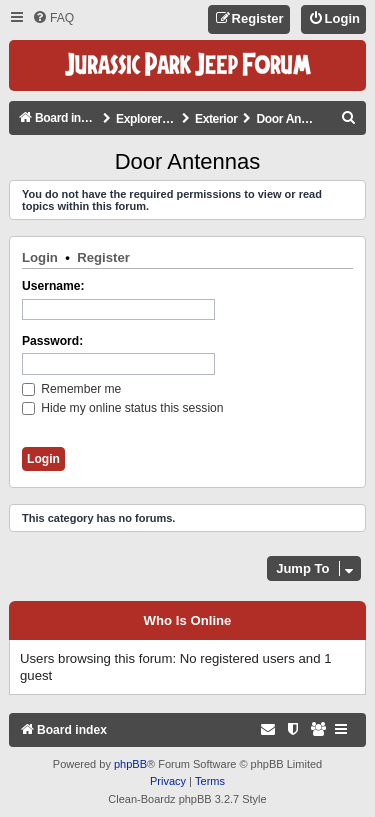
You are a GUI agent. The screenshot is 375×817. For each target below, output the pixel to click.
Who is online (188, 621)
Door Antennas (188, 161)
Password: (52, 341)
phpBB (130, 764)
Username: (53, 286)
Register (103, 257)
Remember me (71, 389)
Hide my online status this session (123, 408)
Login (40, 257)
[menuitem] (53, 18)
